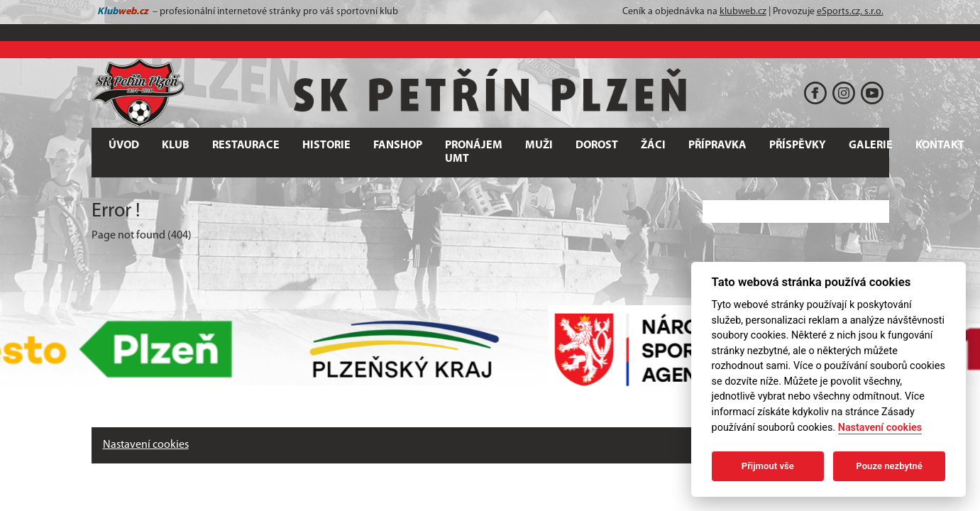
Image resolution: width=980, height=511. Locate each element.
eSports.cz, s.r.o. (850, 12)
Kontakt (940, 145)
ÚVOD (124, 145)
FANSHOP (398, 145)
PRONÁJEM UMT (474, 152)
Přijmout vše (768, 466)
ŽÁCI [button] (653, 145)
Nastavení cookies (146, 445)
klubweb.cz (743, 12)
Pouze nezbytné (889, 466)
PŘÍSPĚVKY (798, 145)
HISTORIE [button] (326, 145)
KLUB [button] (176, 145)
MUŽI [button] (539, 145)
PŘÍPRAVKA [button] (717, 145)
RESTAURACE (246, 145)
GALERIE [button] (871, 145)
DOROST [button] (597, 145)
